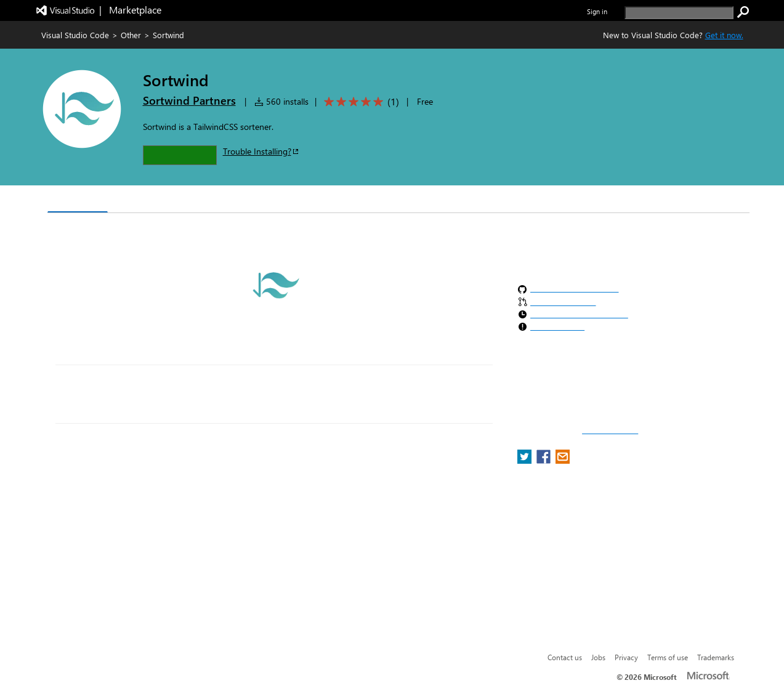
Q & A (218, 200)
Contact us (565, 657)
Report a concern (610, 430)
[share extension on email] (563, 460)
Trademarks (716, 657)
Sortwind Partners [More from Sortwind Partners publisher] (189, 100)
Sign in (597, 11)
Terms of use (668, 657)
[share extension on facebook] (545, 460)
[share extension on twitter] (526, 460)
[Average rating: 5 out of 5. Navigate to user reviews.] (359, 102)
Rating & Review (286, 200)
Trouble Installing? (261, 151)
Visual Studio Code (75, 35)
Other (131, 35)
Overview (78, 200)
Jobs (598, 657)
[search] (679, 13)
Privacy (626, 657)
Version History (152, 200)
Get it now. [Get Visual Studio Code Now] (724, 35)
